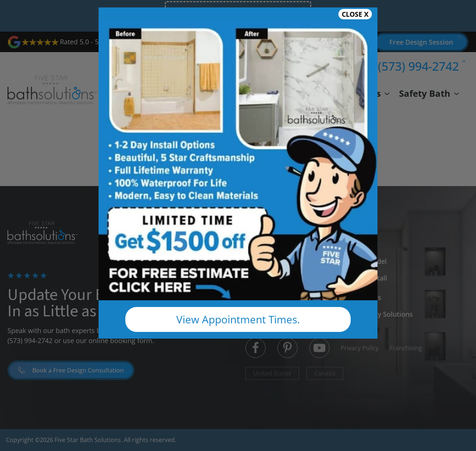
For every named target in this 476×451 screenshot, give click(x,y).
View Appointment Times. (238, 319)
